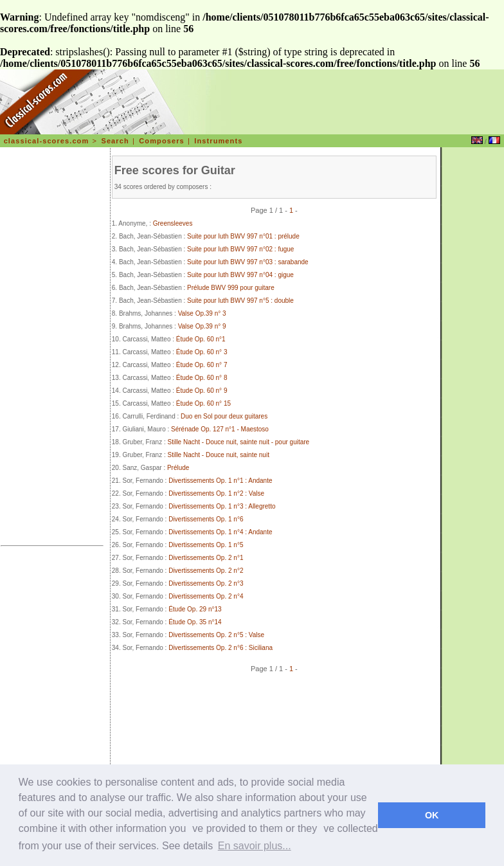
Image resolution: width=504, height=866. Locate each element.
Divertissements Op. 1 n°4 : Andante (220, 532)
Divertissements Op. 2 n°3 (206, 583)
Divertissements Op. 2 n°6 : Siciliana (221, 648)
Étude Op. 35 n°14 (195, 622)
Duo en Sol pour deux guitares (224, 416)
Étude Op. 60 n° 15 (203, 403)
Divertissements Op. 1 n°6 (206, 519)
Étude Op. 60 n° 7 (202, 365)
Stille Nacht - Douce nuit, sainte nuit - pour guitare (239, 442)
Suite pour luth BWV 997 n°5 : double (240, 301)
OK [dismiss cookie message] (432, 815)
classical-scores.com (47, 141)
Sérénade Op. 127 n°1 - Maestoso (220, 429)
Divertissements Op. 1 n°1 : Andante (220, 481)
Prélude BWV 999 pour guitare (231, 288)
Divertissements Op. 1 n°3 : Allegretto (222, 506)
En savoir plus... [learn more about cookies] (255, 846)
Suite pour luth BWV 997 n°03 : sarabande (248, 262)
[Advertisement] (52, 348)
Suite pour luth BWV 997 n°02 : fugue (240, 249)
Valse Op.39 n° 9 (202, 326)
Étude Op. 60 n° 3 (202, 352)
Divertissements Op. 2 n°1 (206, 558)
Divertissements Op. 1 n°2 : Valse (216, 493)
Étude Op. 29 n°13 (195, 609)
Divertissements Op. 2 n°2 (206, 571)
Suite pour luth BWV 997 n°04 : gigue (240, 275)
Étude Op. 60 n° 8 (202, 378)
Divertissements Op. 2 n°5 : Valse (216, 635)
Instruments (218, 141)
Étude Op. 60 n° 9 (202, 391)
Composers (161, 141)
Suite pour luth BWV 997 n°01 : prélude (243, 236)
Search (115, 141)
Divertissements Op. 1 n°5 (206, 545)
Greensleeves (173, 223)
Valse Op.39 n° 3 (202, 313)
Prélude (178, 468)
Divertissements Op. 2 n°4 (206, 596)
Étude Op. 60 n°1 (201, 339)
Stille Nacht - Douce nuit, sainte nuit (219, 455)
